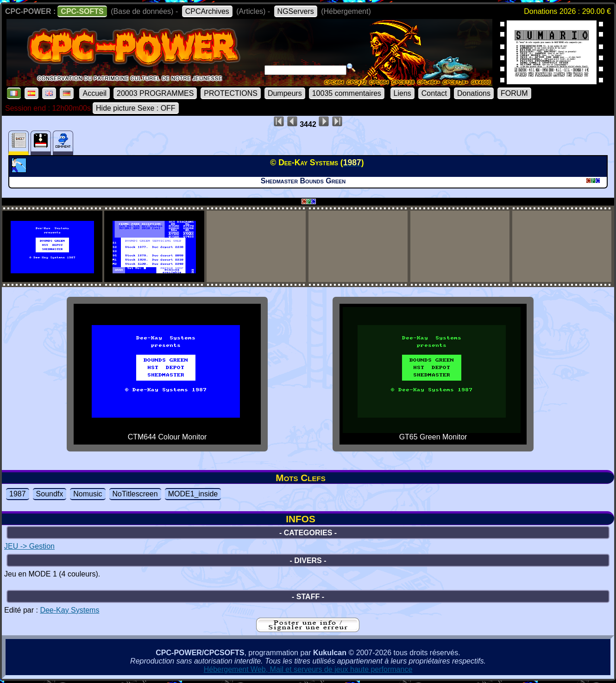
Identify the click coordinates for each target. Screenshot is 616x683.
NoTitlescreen (135, 494)
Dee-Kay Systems (69, 610)
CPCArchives (207, 11)
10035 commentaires (347, 93)
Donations (474, 93)
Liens (402, 93)
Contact (434, 93)
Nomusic (88, 494)
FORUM (514, 93)
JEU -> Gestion (29, 546)
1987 (18, 494)
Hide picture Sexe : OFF (136, 108)
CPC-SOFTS (82, 11)
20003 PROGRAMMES (155, 93)
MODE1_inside (193, 494)
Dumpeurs (285, 93)
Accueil (94, 93)
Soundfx (50, 494)
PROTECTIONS (231, 93)
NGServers (296, 11)
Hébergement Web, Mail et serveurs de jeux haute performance (308, 669)
